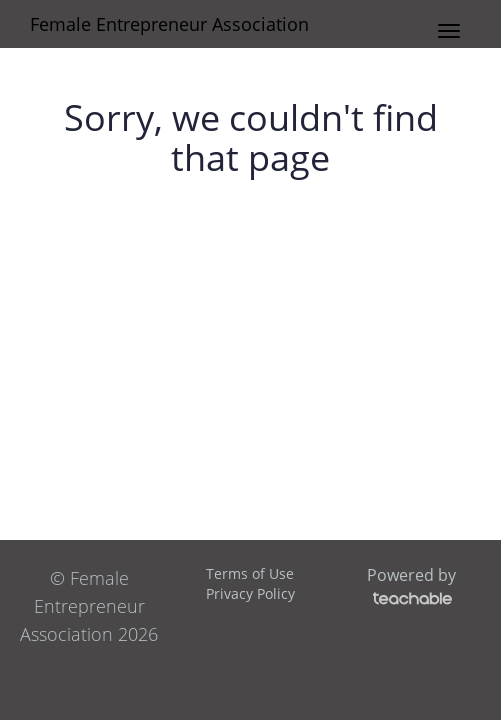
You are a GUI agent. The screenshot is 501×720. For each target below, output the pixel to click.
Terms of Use (250, 573)
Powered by (411, 585)
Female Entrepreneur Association (169, 24)
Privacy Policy (250, 593)
